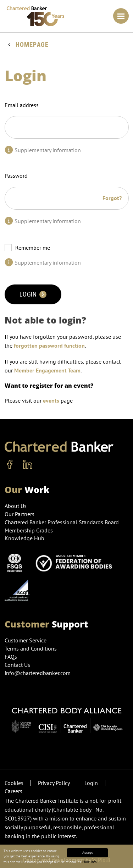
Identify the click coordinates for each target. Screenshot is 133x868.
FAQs (11, 657)
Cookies (14, 783)
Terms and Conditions (31, 648)
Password (16, 176)
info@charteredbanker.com (38, 673)
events (51, 400)
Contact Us (17, 665)
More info (89, 862)
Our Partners (20, 514)
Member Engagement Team (47, 370)
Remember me (33, 248)
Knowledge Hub (24, 538)
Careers (13, 791)
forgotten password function (49, 345)
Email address (22, 105)
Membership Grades (29, 530)
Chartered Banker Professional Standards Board (62, 522)
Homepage (32, 45)
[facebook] (10, 465)
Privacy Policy (54, 783)
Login (33, 294)
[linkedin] (28, 465)
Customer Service (26, 640)
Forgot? (112, 198)
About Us (16, 506)
